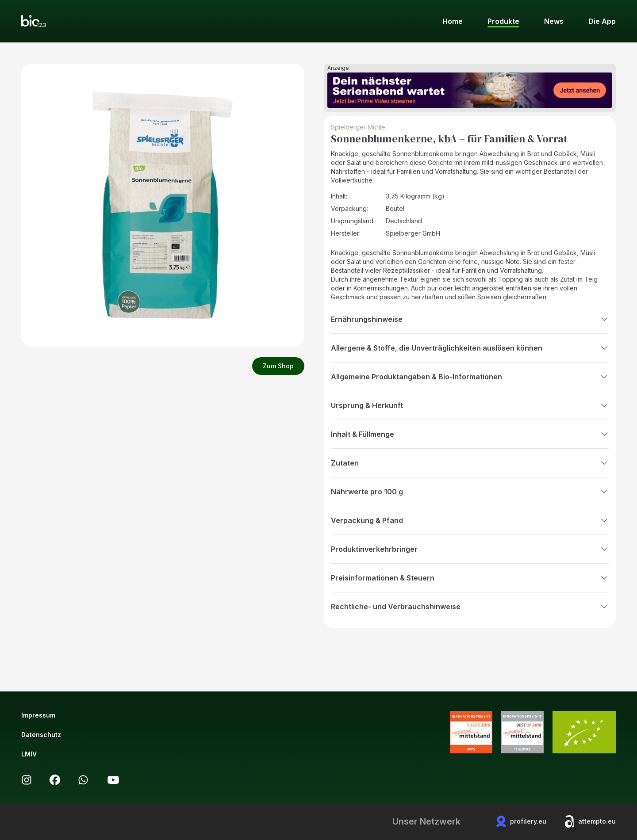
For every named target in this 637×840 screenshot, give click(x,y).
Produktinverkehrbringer (470, 549)
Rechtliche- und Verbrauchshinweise (470, 607)
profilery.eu (521, 821)
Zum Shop (278, 366)
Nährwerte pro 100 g (470, 492)
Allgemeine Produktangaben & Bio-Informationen (470, 377)
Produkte (503, 21)
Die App (602, 21)
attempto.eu (590, 821)
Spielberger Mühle (358, 127)
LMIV (29, 754)
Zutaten (470, 463)
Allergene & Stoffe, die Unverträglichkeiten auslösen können (470, 348)
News (554, 21)
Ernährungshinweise (470, 319)
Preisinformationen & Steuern (470, 578)
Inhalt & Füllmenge (470, 434)
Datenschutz (41, 735)
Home (453, 21)
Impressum (38, 715)
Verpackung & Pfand (470, 520)
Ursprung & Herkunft (470, 405)
